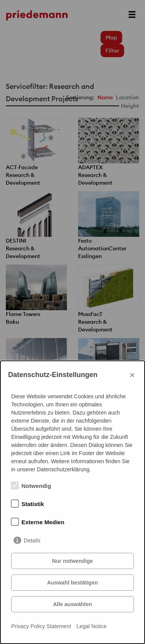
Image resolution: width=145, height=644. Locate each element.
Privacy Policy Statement (41, 626)
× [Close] (132, 375)
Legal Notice (92, 626)
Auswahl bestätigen (72, 583)
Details (32, 540)
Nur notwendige (73, 561)
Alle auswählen (72, 604)
